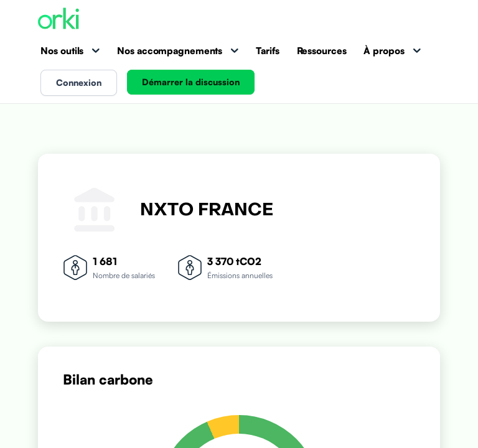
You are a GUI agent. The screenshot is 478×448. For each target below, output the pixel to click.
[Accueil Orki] (59, 20)
